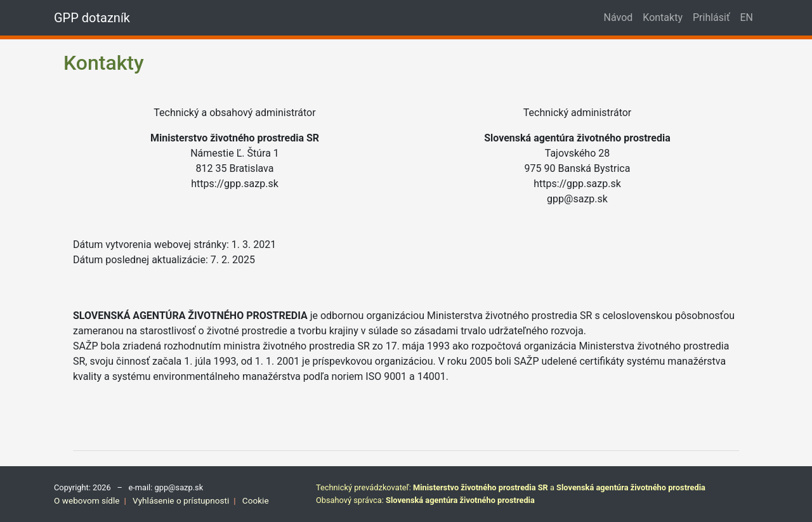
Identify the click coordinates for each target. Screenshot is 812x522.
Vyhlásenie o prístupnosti (181, 500)
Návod (619, 17)
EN (746, 17)
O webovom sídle (87, 500)
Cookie (256, 500)
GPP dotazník (92, 18)
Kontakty (663, 17)
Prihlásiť (711, 17)
